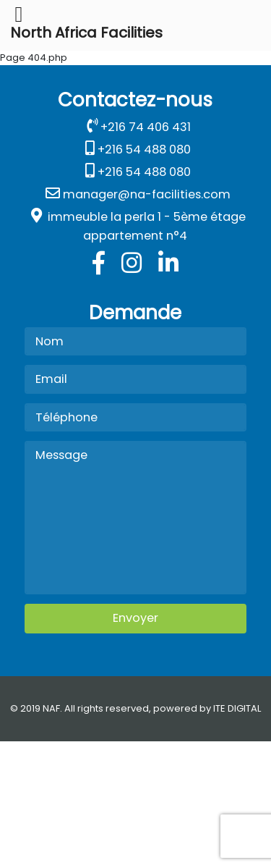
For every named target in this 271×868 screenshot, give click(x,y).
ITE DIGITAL (237, 708)
